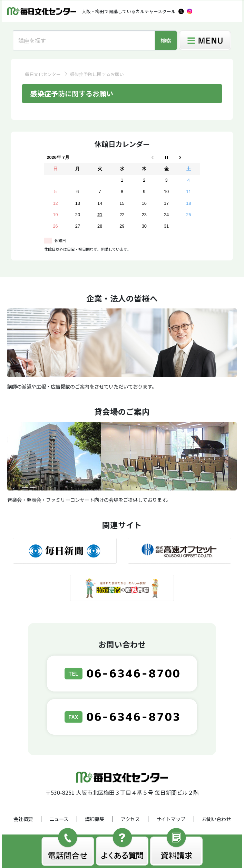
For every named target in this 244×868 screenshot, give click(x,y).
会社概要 (23, 819)
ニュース (59, 819)
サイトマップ (171, 819)
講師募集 (95, 819)
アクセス (130, 819)
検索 (166, 40)
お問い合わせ (216, 819)
